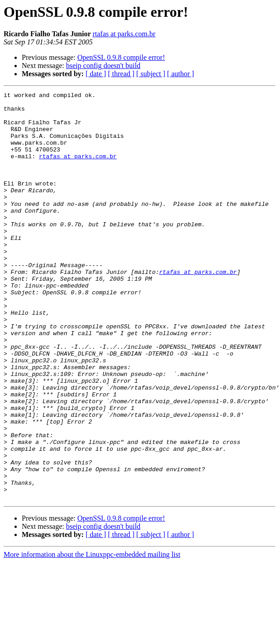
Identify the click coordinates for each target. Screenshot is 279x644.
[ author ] (181, 74)
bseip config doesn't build (103, 66)
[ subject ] (151, 74)
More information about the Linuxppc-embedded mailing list (92, 636)
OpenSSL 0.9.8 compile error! (121, 57)
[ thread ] (121, 74)
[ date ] (96, 74)
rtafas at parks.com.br (124, 34)
